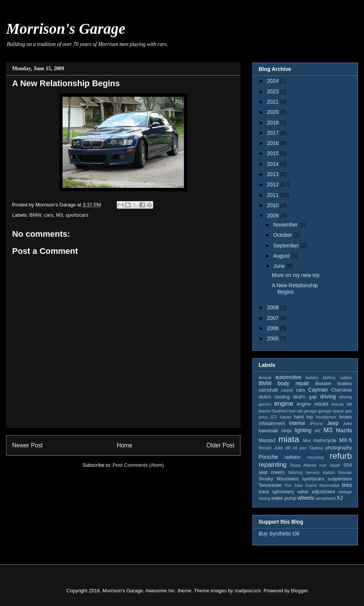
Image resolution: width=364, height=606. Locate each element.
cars (49, 215)
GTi (274, 417)
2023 (274, 91)
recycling (315, 457)
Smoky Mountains (279, 479)
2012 (274, 184)
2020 (274, 112)
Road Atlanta (303, 465)
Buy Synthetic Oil (279, 534)
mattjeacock (247, 591)
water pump (284, 498)
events (337, 404)
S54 (348, 465)
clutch (265, 397)
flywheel (280, 411)
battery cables (337, 378)
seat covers (272, 472)
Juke (347, 423)
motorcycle (325, 441)
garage (310, 411)
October (283, 235)
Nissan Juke (271, 448)
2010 (274, 205)
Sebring (295, 472)
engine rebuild (312, 404)
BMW (35, 215)
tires (347, 485)
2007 (274, 318)
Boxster (324, 384)
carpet (287, 390)
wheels (306, 498)
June (279, 266)
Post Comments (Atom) (138, 465)
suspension (340, 479)
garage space (331, 411)
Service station (320, 472)
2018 (274, 123)
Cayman (318, 390)
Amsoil (265, 378)
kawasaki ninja (275, 431)
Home (125, 445)
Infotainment (272, 423)
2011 (274, 195)
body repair (294, 383)
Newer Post (27, 445)
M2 (318, 431)
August (282, 256)
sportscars (77, 215)
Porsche (268, 457)
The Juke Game (301, 485)
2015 (274, 153)
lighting (303, 430)
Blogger (299, 591)
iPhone (316, 423)
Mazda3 (267, 441)
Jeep (333, 423)
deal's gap (305, 397)
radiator (293, 457)
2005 (274, 338)
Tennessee (270, 485)
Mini (307, 441)
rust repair (330, 465)
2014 (274, 164)
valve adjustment (316, 492)
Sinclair (345, 472)
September (287, 246)
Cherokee (341, 390)
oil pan (300, 448)
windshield (325, 498)
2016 (274, 143)
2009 (274, 216)
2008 (274, 307)
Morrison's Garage (66, 29)
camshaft (268, 390)
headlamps (326, 417)
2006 (274, 328)
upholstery (283, 492)
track (264, 492)
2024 (274, 81)
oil (288, 448)
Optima (316, 448)
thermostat (329, 485)
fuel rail (295, 411)
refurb (341, 456)
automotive (288, 377)
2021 (274, 102)
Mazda (344, 430)
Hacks (286, 417)
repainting (273, 465)
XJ (340, 498)
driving (328, 397)
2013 (274, 174)
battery (312, 378)
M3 (60, 215)
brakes (345, 384)
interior (297, 423)
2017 (274, 133)
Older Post (220, 445)
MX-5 (346, 440)
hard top (304, 417)
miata (289, 439)
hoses (345, 417)
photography (339, 448)
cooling (282, 397)
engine (284, 404)
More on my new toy (296, 275)
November (286, 225)
